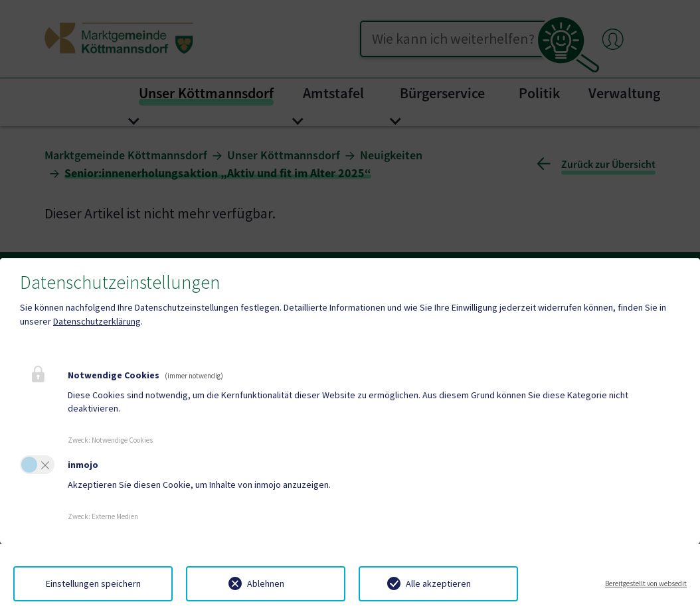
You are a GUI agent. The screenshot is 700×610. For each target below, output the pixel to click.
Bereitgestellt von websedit (646, 583)
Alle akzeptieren (438, 583)
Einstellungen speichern (93, 583)
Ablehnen (266, 583)
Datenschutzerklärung (97, 321)
